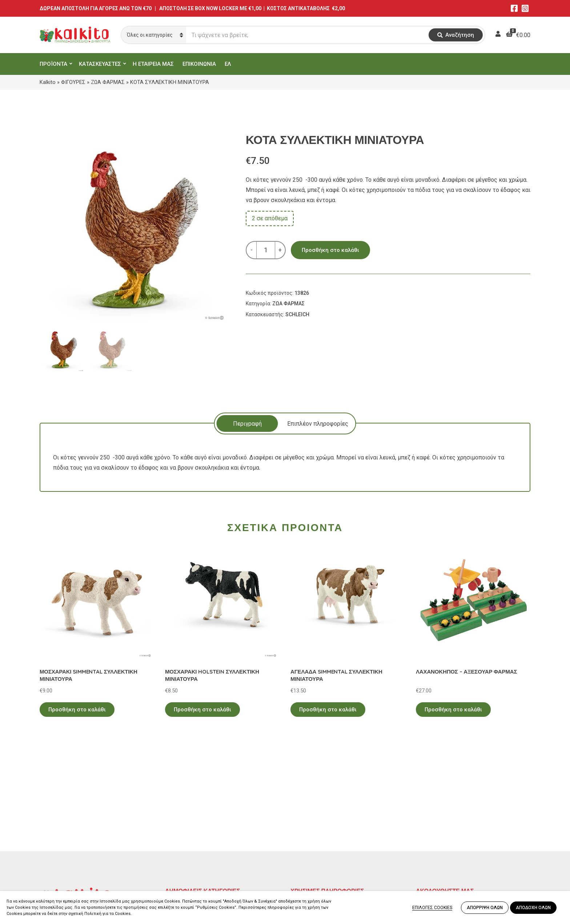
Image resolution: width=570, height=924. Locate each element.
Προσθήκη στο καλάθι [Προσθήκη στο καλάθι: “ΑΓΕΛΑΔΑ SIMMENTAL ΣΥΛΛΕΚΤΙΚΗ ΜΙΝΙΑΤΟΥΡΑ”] (328, 710)
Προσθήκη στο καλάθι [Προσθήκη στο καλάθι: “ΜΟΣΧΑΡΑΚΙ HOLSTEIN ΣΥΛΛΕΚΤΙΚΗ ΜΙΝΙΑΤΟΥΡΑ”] (202, 710)
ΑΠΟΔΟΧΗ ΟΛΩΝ (533, 908)
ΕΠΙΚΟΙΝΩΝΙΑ (199, 64)
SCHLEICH (297, 314)
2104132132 (56, 872)
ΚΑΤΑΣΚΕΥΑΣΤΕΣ (100, 64)
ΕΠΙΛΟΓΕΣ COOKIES (432, 908)
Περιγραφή (247, 424)
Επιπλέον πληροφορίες (318, 424)
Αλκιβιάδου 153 (60, 863)
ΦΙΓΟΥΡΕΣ (73, 82)
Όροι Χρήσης (307, 823)
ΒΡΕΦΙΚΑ (177, 845)
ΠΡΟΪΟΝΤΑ (53, 64)
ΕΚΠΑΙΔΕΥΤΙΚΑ (185, 813)
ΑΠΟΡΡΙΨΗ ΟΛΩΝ (485, 908)
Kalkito (48, 82)
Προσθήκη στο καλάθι (330, 250)
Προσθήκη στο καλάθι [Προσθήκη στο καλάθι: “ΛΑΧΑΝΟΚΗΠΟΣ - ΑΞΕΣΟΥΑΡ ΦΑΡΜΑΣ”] (453, 710)
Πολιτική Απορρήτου (318, 813)
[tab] (247, 423)
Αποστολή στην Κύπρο (320, 845)
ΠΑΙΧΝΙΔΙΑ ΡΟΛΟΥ (190, 834)
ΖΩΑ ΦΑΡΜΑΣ (108, 82)
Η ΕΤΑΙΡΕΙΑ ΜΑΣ (153, 64)
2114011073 (56, 837)
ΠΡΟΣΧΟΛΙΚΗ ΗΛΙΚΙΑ (194, 823)
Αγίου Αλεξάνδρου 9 (66, 829)
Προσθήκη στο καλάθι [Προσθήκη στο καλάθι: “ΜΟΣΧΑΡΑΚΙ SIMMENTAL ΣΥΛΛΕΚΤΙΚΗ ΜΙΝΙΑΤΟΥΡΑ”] (77, 710)
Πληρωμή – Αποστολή (320, 834)
